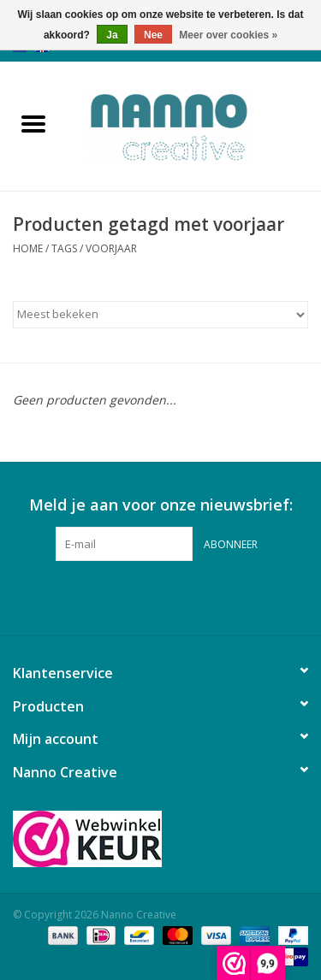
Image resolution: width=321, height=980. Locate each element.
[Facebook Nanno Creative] (130, 596)
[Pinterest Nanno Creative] (161, 596)
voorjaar (111, 248)
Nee (153, 35)
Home (28, 248)
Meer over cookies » (228, 35)
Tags (64, 248)
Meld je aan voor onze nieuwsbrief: (161, 505)
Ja (112, 35)
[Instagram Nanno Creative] (192, 596)
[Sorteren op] (160, 315)
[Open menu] (33, 123)
